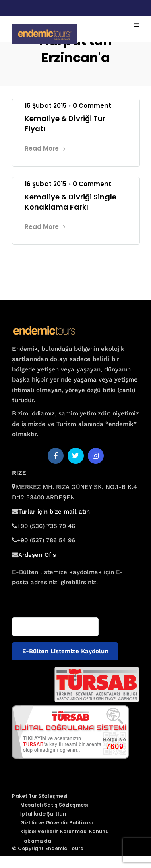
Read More (46, 148)
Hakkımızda (36, 841)
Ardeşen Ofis (37, 555)
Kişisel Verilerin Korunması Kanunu (64, 831)
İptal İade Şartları (43, 814)
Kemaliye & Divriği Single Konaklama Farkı (70, 202)
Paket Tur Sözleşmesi (40, 796)
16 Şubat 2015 (46, 106)
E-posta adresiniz (35, 598)
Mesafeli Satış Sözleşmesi (54, 805)
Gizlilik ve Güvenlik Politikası (57, 823)
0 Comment (92, 106)
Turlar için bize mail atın (54, 512)
